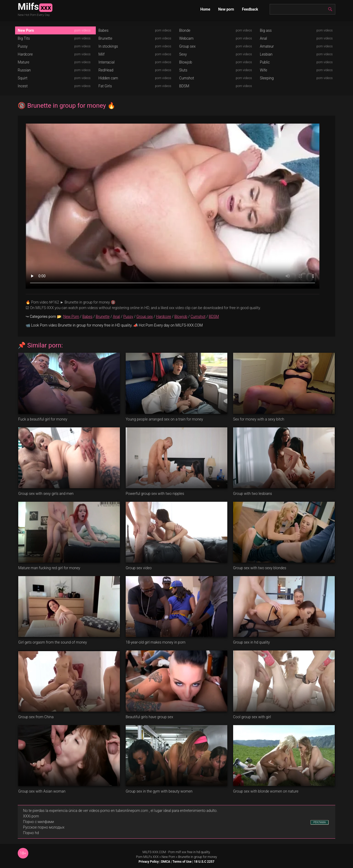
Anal (263, 38)
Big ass (266, 30)
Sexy (183, 54)
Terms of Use (182, 862)
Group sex (187, 46)
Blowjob (186, 62)
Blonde (185, 30)
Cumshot (187, 78)
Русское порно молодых (44, 827)
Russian (24, 70)
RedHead (106, 70)
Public (265, 62)
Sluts (183, 70)
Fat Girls (105, 86)
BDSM (184, 86)
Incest (23, 86)
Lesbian (266, 54)
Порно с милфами (39, 822)
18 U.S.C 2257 (204, 862)
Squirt (23, 78)
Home (205, 9)
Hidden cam (108, 78)
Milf (101, 54)
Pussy (23, 46)
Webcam (186, 38)
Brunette (105, 38)
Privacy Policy (149, 862)
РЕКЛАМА (320, 822)
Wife (263, 70)
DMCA (166, 862)
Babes (103, 30)
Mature (24, 62)
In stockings (108, 46)
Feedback (250, 9)
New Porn (26, 30)
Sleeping (267, 78)
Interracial (107, 62)
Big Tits (24, 38)
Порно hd (31, 833)
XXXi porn (31, 816)
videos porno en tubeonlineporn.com (119, 811)
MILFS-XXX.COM (154, 852)
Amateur (267, 46)
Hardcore (25, 54)
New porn (226, 9)
